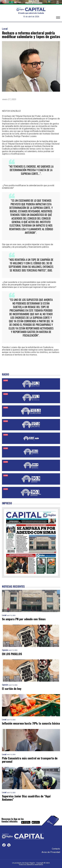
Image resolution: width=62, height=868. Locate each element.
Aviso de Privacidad (51, 852)
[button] (58, 18)
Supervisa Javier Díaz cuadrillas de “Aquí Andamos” (26, 798)
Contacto (56, 849)
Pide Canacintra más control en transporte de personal (30, 760)
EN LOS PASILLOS (12, 654)
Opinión (5, 650)
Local (5, 29)
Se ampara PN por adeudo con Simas (24, 619)
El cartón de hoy (12, 689)
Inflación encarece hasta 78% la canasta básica (31, 723)
